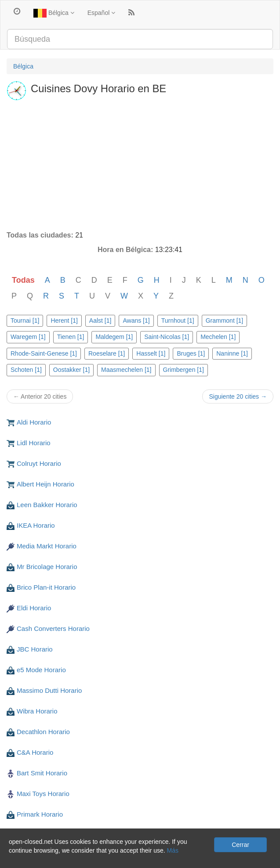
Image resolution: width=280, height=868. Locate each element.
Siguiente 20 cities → (238, 396)
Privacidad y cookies (35, 859)
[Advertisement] (140, 165)
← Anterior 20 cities (40, 396)
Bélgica (54, 13)
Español (101, 13)
